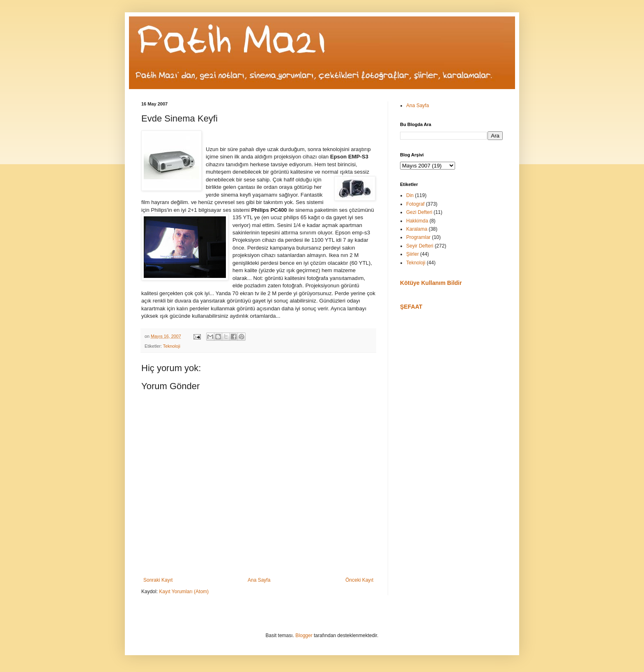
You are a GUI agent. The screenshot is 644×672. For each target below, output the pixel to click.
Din (410, 195)
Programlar (418, 237)
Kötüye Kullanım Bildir (431, 283)
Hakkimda (417, 221)
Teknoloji (172, 346)
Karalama (417, 229)
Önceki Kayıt (359, 580)
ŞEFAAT (411, 307)
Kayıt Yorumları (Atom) (184, 592)
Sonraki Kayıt (158, 580)
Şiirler (413, 254)
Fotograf (415, 204)
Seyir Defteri (420, 246)
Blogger (304, 635)
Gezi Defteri (419, 212)
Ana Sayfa (259, 580)
